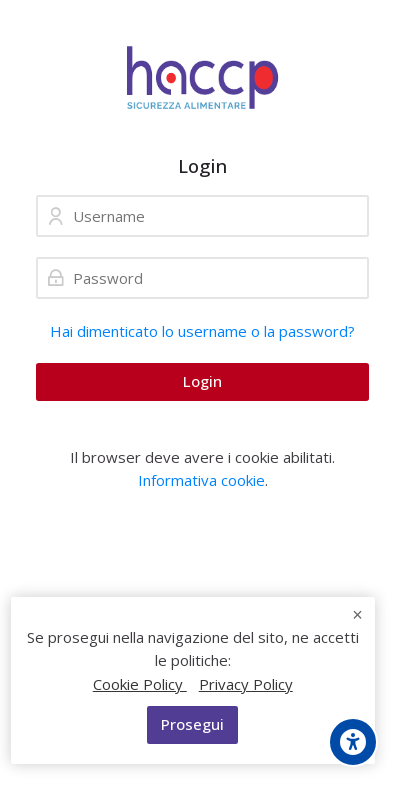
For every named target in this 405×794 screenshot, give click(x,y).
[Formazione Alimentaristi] (202, 77)
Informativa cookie (201, 480)
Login (202, 381)
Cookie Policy (140, 684)
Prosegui (192, 724)
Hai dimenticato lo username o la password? (202, 331)
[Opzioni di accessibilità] (353, 742)
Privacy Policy (246, 684)
